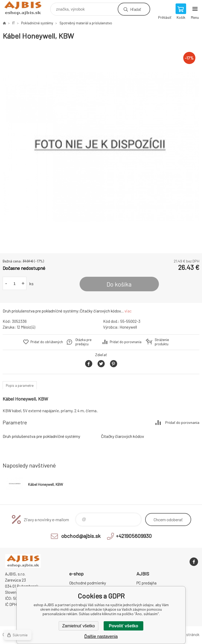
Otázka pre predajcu (83, 342)
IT (13, 23)
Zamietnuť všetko (78, 626)
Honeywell (128, 327)
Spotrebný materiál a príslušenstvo (86, 23)
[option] (101, 147)
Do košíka (119, 284)
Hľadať (136, 9)
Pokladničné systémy (37, 23)
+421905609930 (134, 536)
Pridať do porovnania (126, 342)
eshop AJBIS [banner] (26, 8)
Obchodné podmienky (88, 583)
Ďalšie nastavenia (101, 636)
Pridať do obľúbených (47, 342)
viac (128, 311)
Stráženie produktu (162, 342)
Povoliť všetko (124, 626)
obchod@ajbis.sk (81, 536)
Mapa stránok (188, 634)
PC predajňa (146, 583)
